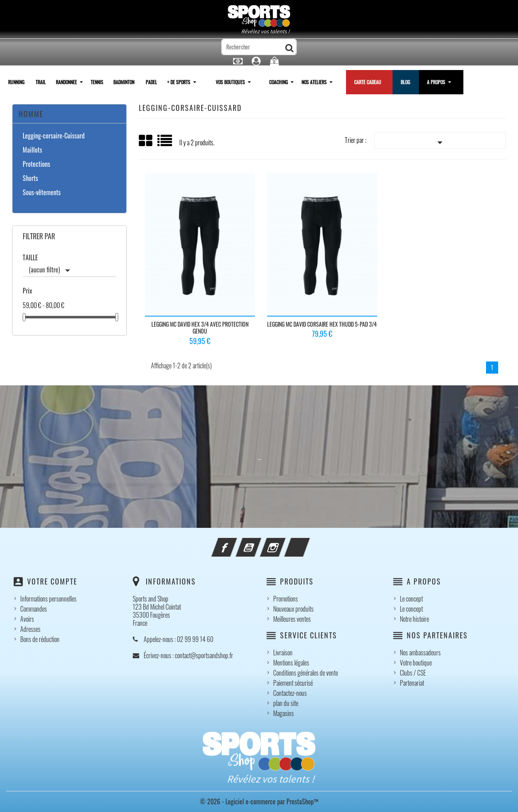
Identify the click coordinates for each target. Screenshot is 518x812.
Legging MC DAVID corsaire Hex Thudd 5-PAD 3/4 (322, 324)
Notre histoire (414, 619)
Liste (165, 143)
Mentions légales (291, 663)
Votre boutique (416, 663)
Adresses (30, 629)
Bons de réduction (40, 639)
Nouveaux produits (293, 609)
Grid (146, 141)
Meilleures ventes (292, 619)
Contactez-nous (290, 693)
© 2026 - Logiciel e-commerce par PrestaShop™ (259, 801)
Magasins (283, 713)
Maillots (32, 150)
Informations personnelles (48, 599)
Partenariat (412, 683)
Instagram (284, 542)
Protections (36, 164)
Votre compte (52, 581)
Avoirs (27, 619)
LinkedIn (308, 542)
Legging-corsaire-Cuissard (54, 136)
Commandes (34, 609)
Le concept (411, 599)
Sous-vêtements (42, 193)
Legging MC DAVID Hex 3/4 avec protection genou (200, 328)
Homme (31, 114)
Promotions (286, 599)
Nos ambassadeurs (420, 653)
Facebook (235, 542)
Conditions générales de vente (306, 673)
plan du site (286, 703)
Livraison (283, 653)
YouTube (259, 542)
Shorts (30, 179)
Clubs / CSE (413, 673)
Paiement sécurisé (293, 683)
